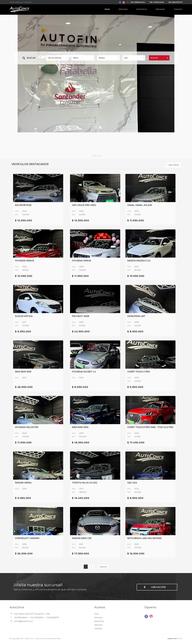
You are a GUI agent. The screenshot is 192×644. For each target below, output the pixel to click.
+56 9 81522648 (156, 2)
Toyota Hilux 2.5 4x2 (84, 483)
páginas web (172, 638)
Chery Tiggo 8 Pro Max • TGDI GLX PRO (150, 427)
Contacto (178, 9)
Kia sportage (23, 205)
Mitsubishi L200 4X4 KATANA (144, 538)
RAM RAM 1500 (23, 372)
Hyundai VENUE (25, 261)
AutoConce (142, 9)
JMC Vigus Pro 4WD (84, 205)
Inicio (107, 9)
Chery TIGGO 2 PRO (139, 372)
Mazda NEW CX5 (82, 538)
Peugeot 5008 (80, 316)
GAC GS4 (132, 483)
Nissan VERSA (23, 483)
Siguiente (103, 567)
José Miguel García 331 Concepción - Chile (32, 614)
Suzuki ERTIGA (24, 316)
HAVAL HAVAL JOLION (140, 205)
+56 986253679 (175, 2)
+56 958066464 (138, 2)
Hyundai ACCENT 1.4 (84, 372)
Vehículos (123, 9)
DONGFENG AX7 (136, 316)
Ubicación (160, 9)
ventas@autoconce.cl (23, 621)
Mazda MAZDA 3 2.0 (139, 261)
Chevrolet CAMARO (27, 538)
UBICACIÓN (159, 587)
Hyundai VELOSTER (27, 427)
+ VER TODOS (173, 165)
